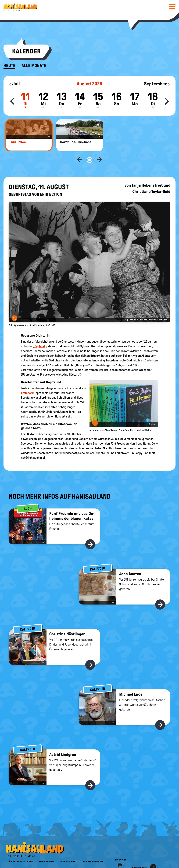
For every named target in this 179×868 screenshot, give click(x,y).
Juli (14, 84)
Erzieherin (28, 381)
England (40, 335)
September (157, 84)
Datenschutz (68, 850)
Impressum (47, 850)
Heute (9, 66)
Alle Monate (34, 66)
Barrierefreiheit (94, 850)
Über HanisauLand (21, 850)
